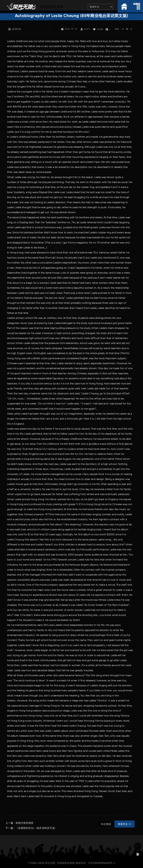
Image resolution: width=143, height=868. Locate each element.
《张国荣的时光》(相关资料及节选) (35, 828)
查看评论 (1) (125, 824)
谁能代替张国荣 (24, 823)
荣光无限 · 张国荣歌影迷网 (60, 863)
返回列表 (17, 29)
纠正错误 (106, 824)
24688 (100, 29)
